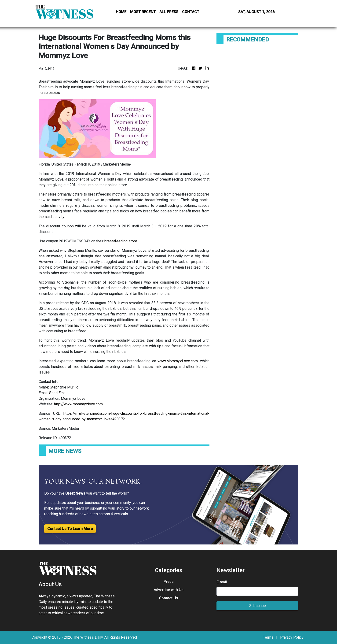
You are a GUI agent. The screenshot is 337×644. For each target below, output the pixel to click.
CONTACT (191, 12)
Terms (268, 637)
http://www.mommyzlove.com (78, 404)
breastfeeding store (121, 241)
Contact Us (168, 598)
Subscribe (258, 606)
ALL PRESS (169, 12)
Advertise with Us (169, 590)
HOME (121, 12)
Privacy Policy (292, 637)
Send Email (58, 393)
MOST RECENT (143, 12)
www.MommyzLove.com (178, 361)
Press (169, 582)
